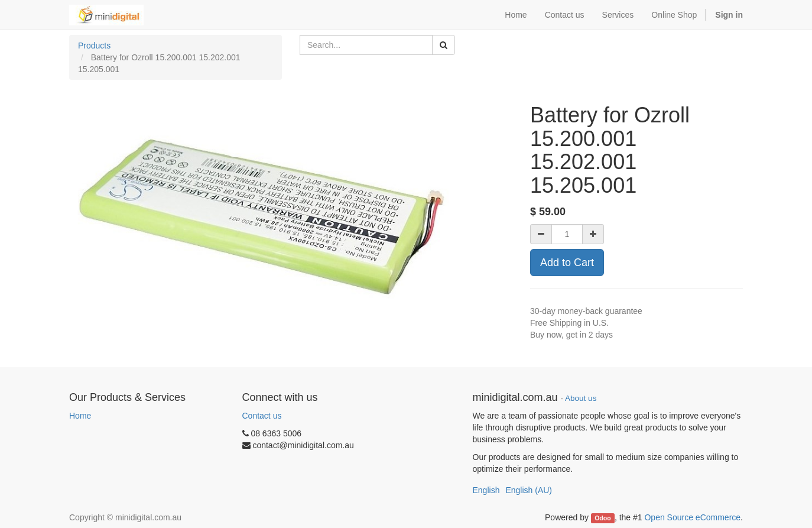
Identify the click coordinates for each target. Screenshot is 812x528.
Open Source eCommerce (692, 517)
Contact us (262, 416)
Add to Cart (567, 263)
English (486, 490)
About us (581, 398)
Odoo (602, 518)
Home (80, 416)
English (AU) (529, 490)
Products (94, 46)
